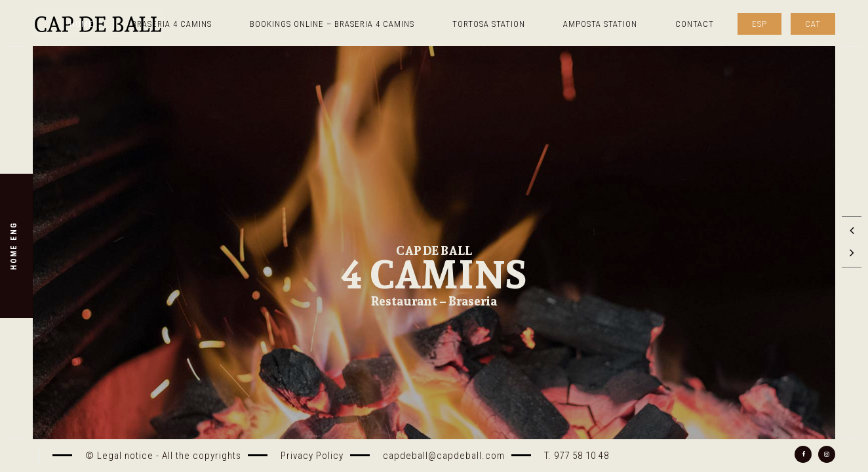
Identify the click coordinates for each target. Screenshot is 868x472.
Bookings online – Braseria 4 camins (332, 24)
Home (82, 24)
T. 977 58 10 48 (577, 456)
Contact (695, 24)
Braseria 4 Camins (172, 24)
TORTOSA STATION (489, 24)
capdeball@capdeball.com (444, 456)
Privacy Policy (312, 456)
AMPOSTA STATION (600, 24)
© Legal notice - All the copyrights (163, 456)
